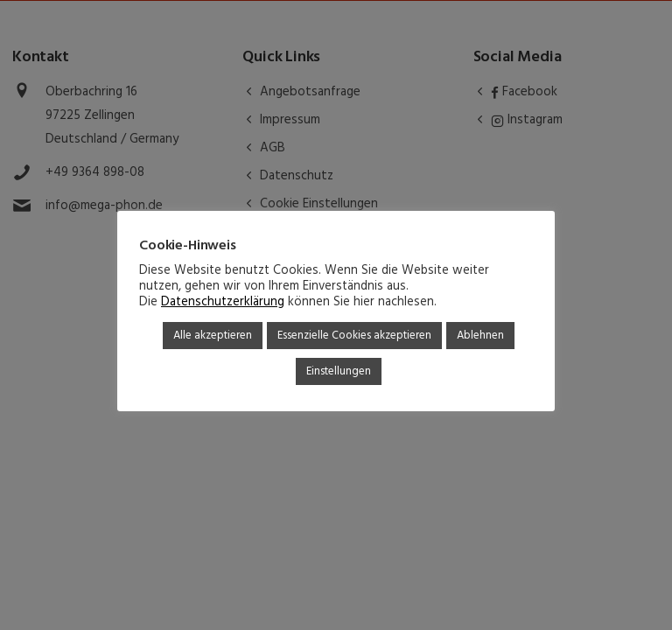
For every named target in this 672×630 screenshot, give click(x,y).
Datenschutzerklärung (223, 302)
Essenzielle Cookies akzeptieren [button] (354, 336)
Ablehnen (480, 336)
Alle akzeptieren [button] (213, 336)
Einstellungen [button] (339, 371)
